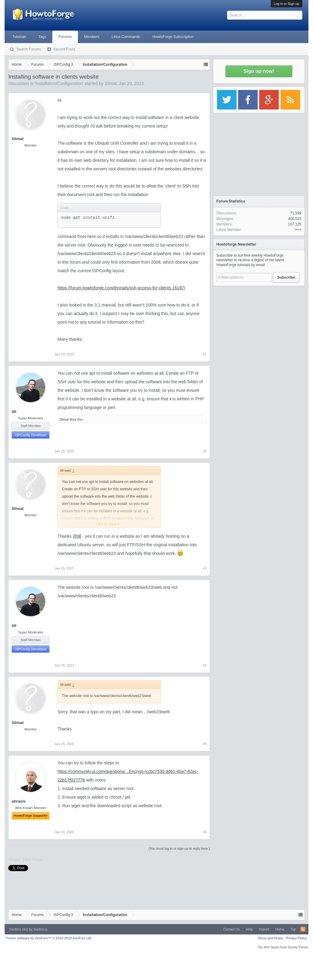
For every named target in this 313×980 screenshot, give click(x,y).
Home (280, 929)
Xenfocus (40, 929)
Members (92, 37)
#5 (205, 744)
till (14, 412)
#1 (205, 354)
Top (293, 929)
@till (77, 536)
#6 (205, 832)
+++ (298, 230)
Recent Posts (64, 49)
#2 (205, 451)
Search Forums (29, 49)
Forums (65, 37)
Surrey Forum (298, 947)
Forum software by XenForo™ (49, 938)
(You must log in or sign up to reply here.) (179, 848)
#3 (205, 568)
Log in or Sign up (287, 4)
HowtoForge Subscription (173, 37)
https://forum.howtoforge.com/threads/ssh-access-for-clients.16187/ (121, 288)
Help (249, 929)
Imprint (264, 929)
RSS (303, 929)
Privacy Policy (296, 938)
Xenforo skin (18, 929)
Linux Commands (126, 37)
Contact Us (231, 929)
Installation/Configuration (59, 84)
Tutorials (19, 37)
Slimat (110, 84)
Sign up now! (259, 71)
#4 (205, 665)
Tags (42, 37)
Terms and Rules (270, 938)
